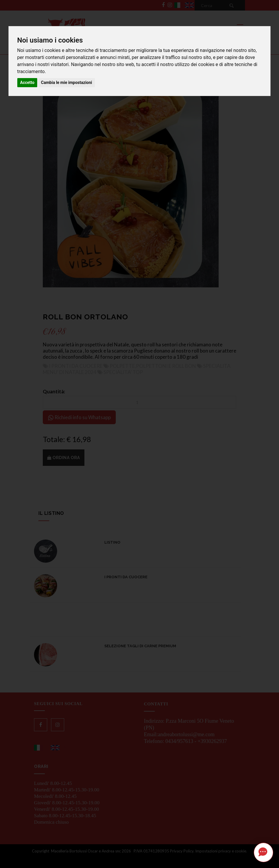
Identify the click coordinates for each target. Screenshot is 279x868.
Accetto (27, 82)
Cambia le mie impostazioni (67, 82)
